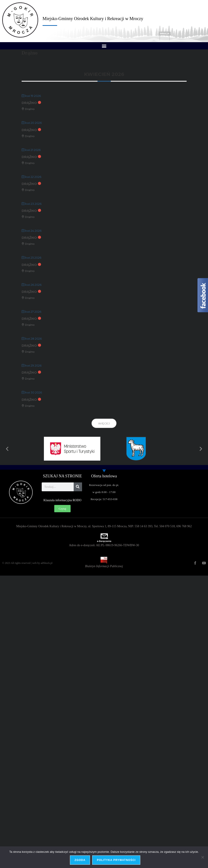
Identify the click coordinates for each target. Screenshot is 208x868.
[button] (104, 46)
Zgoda (80, 860)
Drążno (29, 103)
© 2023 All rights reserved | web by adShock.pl (27, 563)
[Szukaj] (78, 487)
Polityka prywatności (116, 860)
